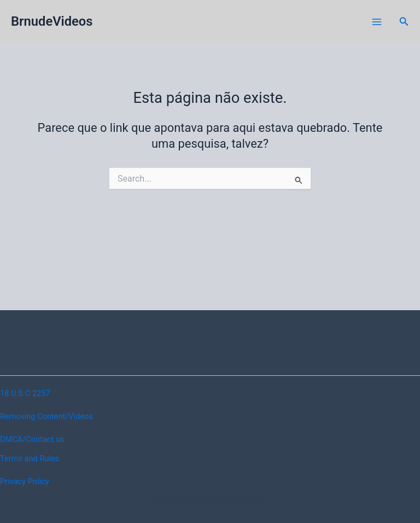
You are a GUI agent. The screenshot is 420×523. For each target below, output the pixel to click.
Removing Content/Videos (46, 416)
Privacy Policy (25, 481)
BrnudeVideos (52, 21)
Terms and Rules (30, 458)
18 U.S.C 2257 (25, 393)
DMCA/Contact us (32, 439)
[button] (404, 22)
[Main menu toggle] (377, 22)
